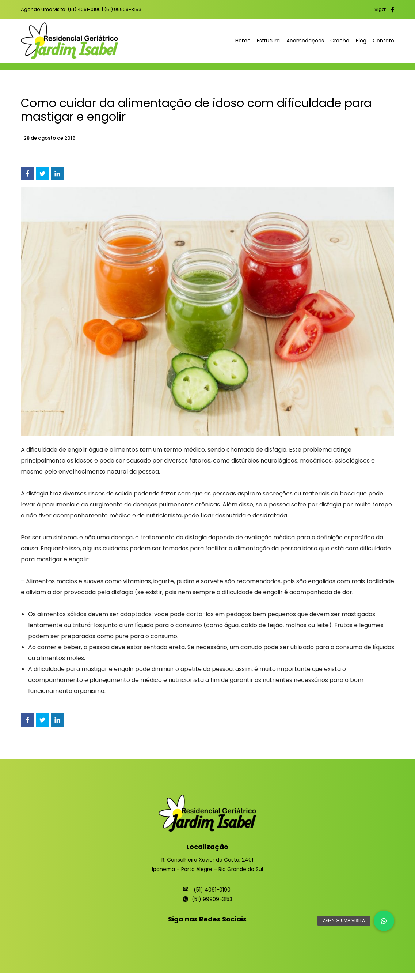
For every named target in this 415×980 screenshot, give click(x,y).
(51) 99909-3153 (123, 9)
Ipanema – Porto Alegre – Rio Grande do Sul (207, 869)
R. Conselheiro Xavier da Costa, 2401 (207, 860)
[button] (384, 921)
